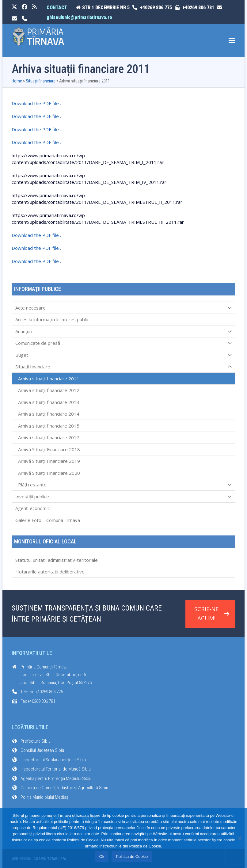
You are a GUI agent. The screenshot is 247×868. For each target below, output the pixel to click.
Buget (123, 355)
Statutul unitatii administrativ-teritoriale (57, 560)
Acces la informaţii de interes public (52, 319)
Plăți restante (123, 485)
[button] (232, 41)
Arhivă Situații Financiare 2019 (49, 461)
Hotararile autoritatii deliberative (50, 572)
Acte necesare (123, 308)
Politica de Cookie (132, 857)
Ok (102, 857)
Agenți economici (33, 508)
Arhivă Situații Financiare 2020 (49, 473)
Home (17, 81)
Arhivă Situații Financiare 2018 (49, 449)
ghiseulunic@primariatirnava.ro (79, 17)
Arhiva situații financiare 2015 (49, 426)
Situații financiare (41, 81)
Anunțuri (123, 331)
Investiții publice (123, 497)
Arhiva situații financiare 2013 (49, 402)
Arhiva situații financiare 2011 (49, 379)
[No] (239, 838)
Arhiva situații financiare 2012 (49, 390)
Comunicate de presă (123, 343)
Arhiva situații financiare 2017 (49, 437)
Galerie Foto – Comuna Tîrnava (48, 520)
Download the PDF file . (36, 103)
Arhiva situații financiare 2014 (49, 414)
